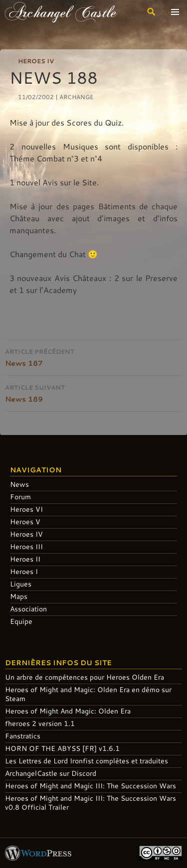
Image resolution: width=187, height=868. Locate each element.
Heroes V (25, 521)
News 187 (93, 357)
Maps (19, 596)
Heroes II (25, 559)
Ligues (21, 584)
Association (28, 609)
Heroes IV (36, 61)
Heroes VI (26, 509)
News (19, 484)
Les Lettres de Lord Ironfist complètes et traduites (87, 761)
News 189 (93, 392)
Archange (77, 97)
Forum (20, 497)
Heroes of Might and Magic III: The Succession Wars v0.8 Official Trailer (91, 802)
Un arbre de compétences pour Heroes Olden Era (85, 677)
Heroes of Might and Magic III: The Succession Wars (91, 786)
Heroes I (24, 571)
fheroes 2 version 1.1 (40, 723)
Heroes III (26, 546)
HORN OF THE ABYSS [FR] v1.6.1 (62, 748)
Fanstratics (23, 736)
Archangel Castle (61, 12)
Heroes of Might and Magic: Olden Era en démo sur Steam (88, 694)
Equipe (21, 621)
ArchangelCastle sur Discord (51, 773)
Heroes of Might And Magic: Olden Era (68, 711)
